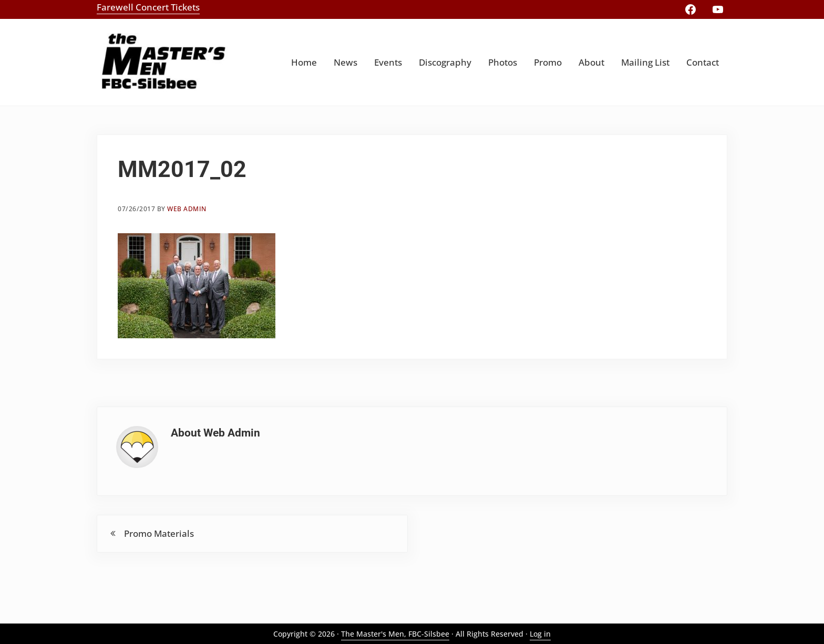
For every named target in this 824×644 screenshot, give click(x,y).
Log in (540, 634)
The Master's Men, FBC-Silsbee (395, 634)
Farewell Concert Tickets (148, 7)
